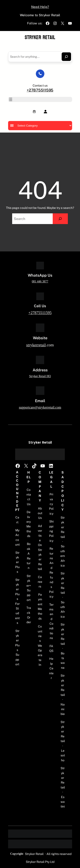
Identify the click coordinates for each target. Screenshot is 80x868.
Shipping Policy (51, 531)
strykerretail (36, 345)
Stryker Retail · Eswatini (63, 787)
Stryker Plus (17, 562)
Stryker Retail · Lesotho (63, 741)
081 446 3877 (40, 281)
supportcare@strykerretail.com (40, 407)
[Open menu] (11, 99)
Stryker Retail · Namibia (63, 695)
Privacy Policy (51, 504)
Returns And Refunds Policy (51, 573)
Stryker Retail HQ (40, 376)
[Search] (66, 57)
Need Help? (40, 7)
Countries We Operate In (40, 646)
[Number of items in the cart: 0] (34, 111)
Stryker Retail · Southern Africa (63, 542)
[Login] (45, 111)
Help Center (51, 668)
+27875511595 (40, 90)
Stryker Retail (40, 37)
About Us (40, 513)
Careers (40, 582)
